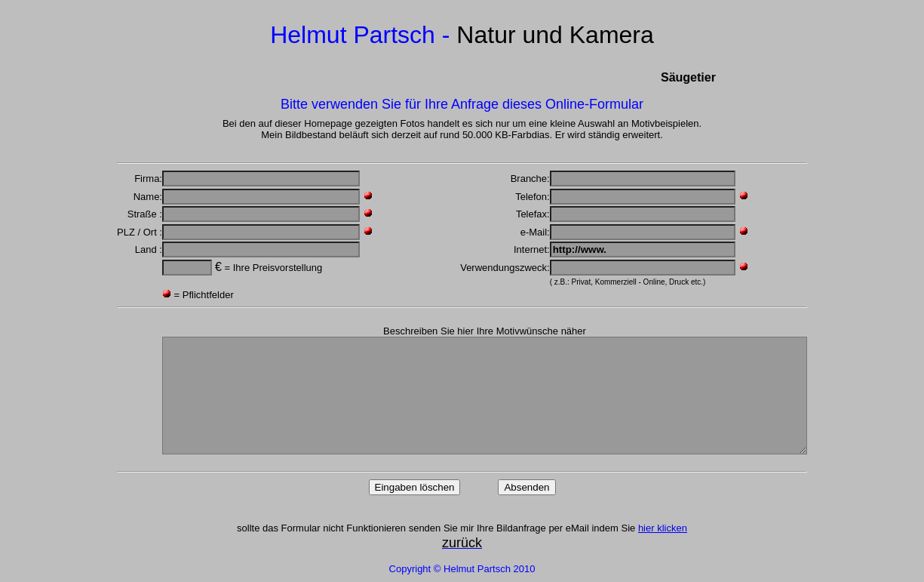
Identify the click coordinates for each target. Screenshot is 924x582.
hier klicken (663, 528)
